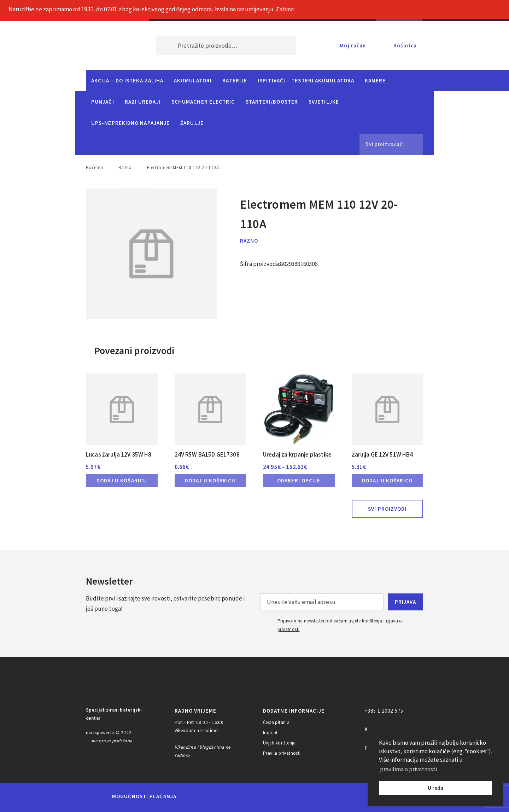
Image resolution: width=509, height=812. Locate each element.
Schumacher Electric (203, 102)
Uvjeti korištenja (279, 743)
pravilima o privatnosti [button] (408, 769)
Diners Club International (277, 796)
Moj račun (353, 45)
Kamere (375, 80)
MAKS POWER (110, 46)
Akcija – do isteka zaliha (127, 80)
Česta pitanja (276, 722)
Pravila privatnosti (282, 753)
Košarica (405, 45)
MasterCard (194, 796)
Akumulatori (193, 80)
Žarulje (192, 123)
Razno (125, 167)
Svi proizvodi (387, 509)
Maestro (218, 796)
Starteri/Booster (272, 102)
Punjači (103, 102)
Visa (244, 796)
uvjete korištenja (365, 621)
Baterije (235, 80)
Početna (95, 167)
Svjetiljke (324, 102)
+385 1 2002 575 (384, 711)
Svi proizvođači (385, 144)
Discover (310, 796)
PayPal (341, 796)
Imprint (270, 733)
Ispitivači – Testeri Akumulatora (306, 80)
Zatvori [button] (285, 9)
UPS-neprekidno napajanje (130, 123)
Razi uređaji (143, 102)
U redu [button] (435, 788)
